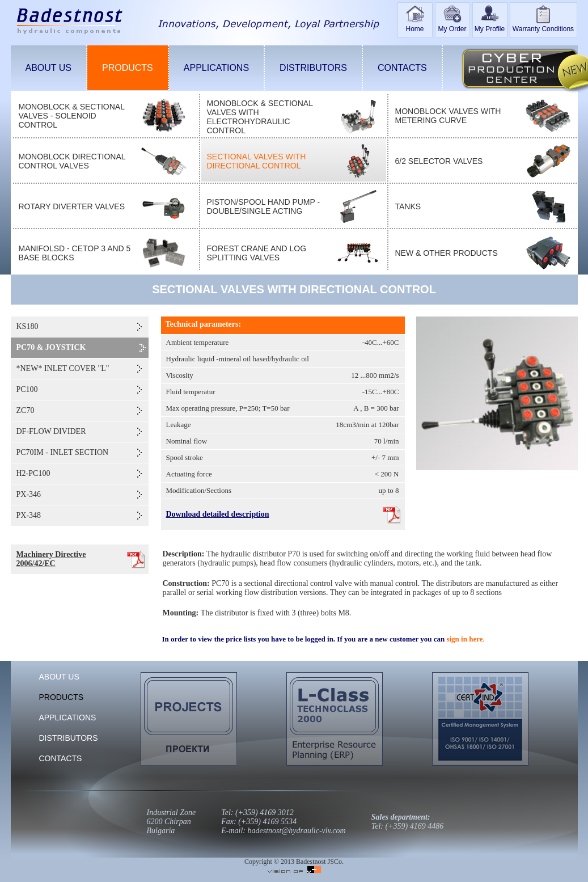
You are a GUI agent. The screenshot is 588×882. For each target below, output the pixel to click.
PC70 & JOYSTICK (51, 347)
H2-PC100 (33, 473)
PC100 (27, 389)
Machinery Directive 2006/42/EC (51, 559)
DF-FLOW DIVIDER (51, 431)
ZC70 (26, 410)
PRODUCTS (128, 68)
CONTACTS (402, 68)
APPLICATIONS (216, 68)
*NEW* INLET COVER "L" (63, 368)
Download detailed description (218, 514)
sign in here (464, 639)
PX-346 (29, 494)
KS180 (28, 326)
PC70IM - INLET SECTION (63, 452)
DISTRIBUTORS (313, 68)
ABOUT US (49, 68)
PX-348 (29, 515)
